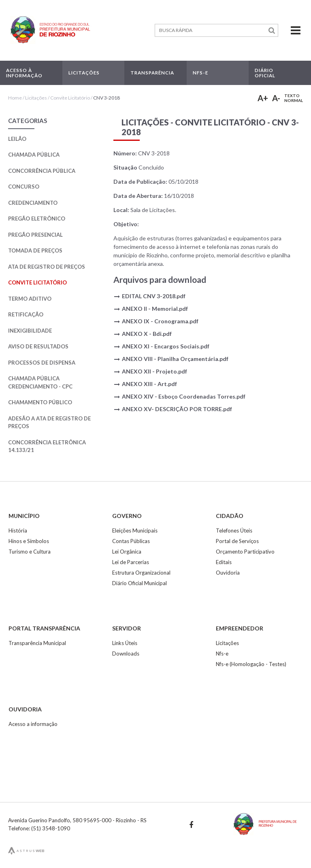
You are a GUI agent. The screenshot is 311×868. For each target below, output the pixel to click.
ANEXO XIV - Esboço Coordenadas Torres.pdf (184, 396)
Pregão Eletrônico (37, 219)
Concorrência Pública (42, 171)
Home (15, 98)
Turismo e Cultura (30, 552)
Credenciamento (33, 203)
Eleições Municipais (135, 531)
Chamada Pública (34, 155)
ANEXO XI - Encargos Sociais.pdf (166, 346)
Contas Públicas (131, 541)
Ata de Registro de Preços (47, 267)
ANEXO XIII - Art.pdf (149, 384)
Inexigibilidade (30, 331)
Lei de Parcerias (131, 562)
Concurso (24, 187)
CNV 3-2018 (107, 98)
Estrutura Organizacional (141, 573)
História (18, 531)
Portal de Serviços (237, 541)
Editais (224, 562)
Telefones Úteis (234, 531)
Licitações (36, 98)
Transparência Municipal (37, 643)
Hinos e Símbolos (29, 541)
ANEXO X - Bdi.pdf (147, 334)
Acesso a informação (33, 724)
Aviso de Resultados (38, 346)
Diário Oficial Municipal (140, 583)
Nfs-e (222, 654)
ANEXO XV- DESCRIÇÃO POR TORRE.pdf (177, 409)
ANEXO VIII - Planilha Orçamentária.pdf (175, 359)
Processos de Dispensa (42, 363)
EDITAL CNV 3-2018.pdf (154, 296)
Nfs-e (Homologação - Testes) (251, 664)
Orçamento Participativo (245, 552)
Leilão (17, 139)
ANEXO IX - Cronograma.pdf (160, 321)
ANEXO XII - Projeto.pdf (154, 371)
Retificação (26, 314)
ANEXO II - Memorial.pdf (155, 309)
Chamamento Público (40, 402)
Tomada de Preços (35, 250)
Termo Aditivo (30, 299)
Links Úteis (125, 643)
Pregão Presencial (35, 235)
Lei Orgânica (127, 552)
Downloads (126, 654)
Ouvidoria (228, 573)
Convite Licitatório (70, 98)
